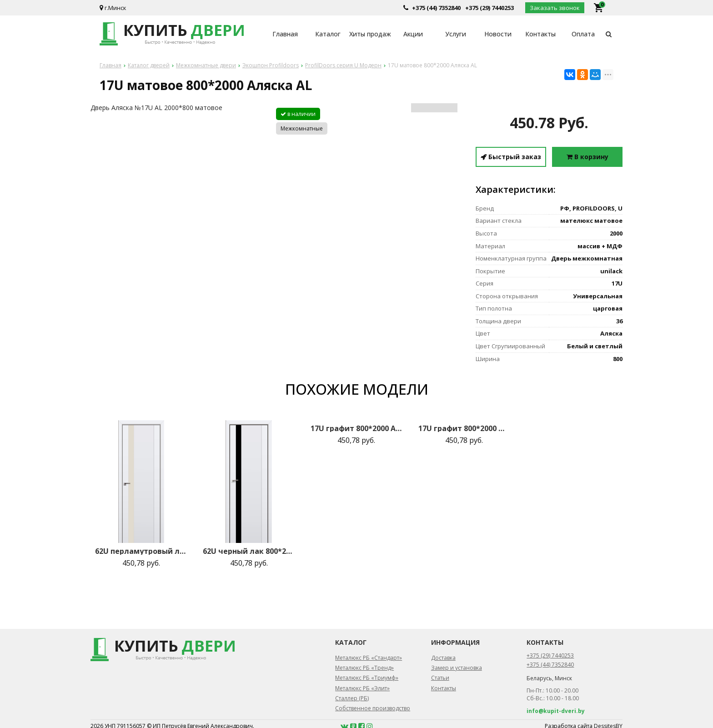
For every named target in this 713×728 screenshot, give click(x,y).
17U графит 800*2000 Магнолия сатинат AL (464, 428)
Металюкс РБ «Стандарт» (369, 658)
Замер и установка (457, 668)
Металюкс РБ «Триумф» (367, 678)
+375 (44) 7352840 (436, 8)
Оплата (583, 34)
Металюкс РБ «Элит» (362, 688)
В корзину (587, 157)
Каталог (328, 34)
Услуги (456, 34)
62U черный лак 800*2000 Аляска (249, 551)
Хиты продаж (370, 34)
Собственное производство (373, 708)
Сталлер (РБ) (352, 698)
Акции (413, 34)
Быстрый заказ (511, 157)
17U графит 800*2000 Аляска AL (356, 428)
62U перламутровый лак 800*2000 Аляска (141, 551)
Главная (285, 34)
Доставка (443, 658)
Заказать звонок (555, 8)
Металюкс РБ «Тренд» (364, 668)
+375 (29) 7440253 (490, 8)
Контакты (540, 34)
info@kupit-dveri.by (556, 711)
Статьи (440, 678)
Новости (498, 34)
